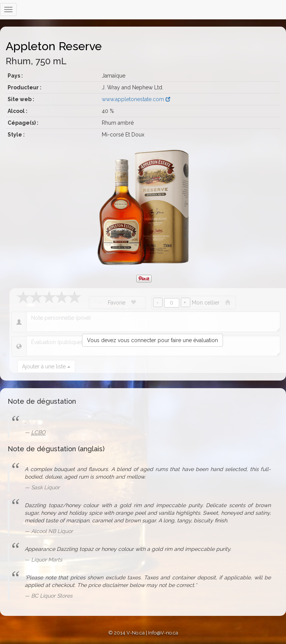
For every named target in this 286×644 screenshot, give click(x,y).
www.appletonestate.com (136, 99)
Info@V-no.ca (163, 633)
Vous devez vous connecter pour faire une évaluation (152, 340)
